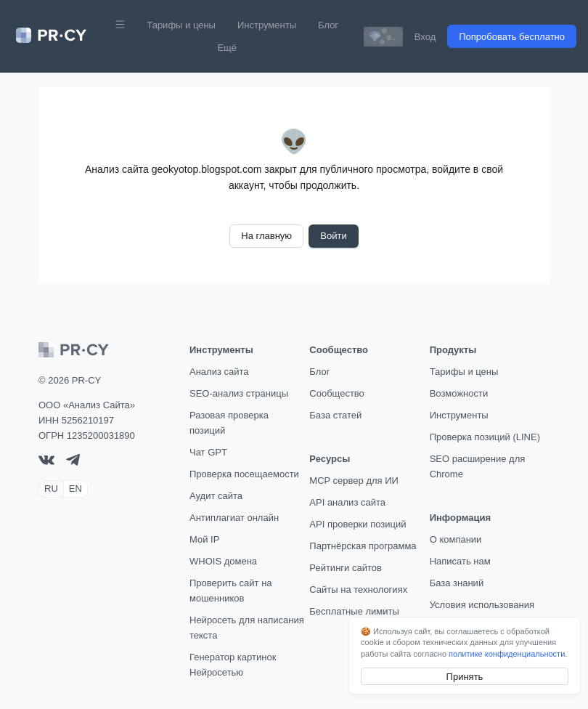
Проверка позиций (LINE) (485, 437)
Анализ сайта (219, 372)
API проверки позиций (358, 524)
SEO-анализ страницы (239, 393)
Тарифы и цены (181, 25)
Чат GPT (208, 452)
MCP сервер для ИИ (354, 481)
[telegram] (73, 462)
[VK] (46, 462)
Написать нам (460, 561)
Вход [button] (425, 37)
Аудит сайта (216, 496)
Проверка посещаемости (244, 474)
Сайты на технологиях (358, 590)
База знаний (457, 583)
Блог (328, 25)
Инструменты (267, 25)
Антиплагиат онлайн (234, 518)
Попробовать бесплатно (512, 37)
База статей (335, 415)
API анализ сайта (347, 502)
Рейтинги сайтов (346, 568)
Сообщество (337, 393)
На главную (266, 236)
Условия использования (482, 605)
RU (51, 489)
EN (75, 489)
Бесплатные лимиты (354, 611)
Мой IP (204, 539)
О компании (456, 539)
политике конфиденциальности (507, 654)
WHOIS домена (223, 561)
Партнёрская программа (363, 546)
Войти (333, 236)
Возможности (459, 393)
